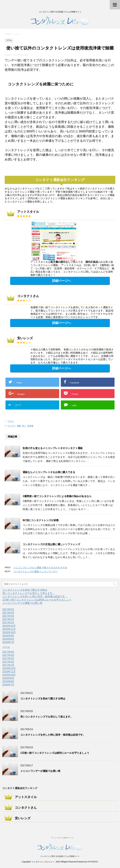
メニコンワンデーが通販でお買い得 (22, 603)
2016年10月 (9, 632)
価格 (19, 426)
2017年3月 (8, 616)
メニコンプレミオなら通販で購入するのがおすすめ (40, 568)
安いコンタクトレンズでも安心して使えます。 (29, 593)
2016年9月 (8, 636)
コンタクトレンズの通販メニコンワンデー (36, 571)
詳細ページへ (62, 281)
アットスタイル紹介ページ (62, 838)
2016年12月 (9, 626)
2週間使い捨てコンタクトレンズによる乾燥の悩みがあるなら (57, 496)
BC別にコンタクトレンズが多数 (41, 520)
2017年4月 (8, 613)
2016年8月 (8, 639)
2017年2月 (8, 619)
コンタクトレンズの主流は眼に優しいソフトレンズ (51, 544)
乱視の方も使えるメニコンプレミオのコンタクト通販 (53, 448)
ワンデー (12, 426)
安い (24, 426)
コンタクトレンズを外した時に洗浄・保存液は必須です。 (35, 596)
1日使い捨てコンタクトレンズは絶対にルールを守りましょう (37, 600)
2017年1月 (8, 623)
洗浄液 (30, 426)
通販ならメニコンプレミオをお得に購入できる (49, 472)
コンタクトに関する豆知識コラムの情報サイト (60, 856)
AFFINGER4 (92, 862)
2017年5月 (8, 609)
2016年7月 (8, 642)
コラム (11, 421)
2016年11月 (9, 629)
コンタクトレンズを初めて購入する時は (25, 590)
